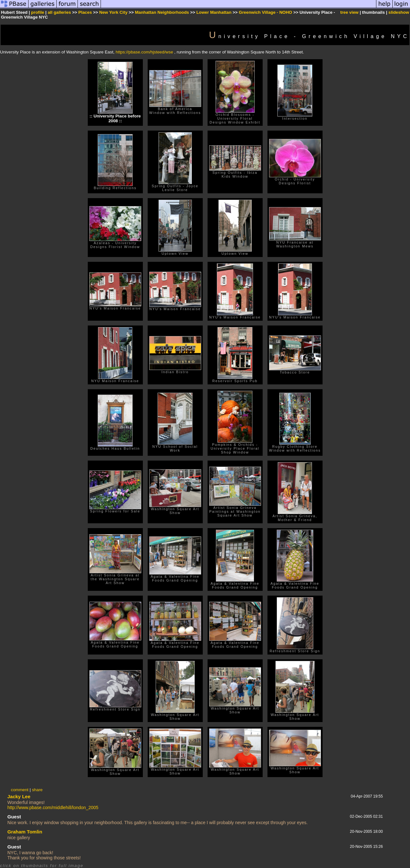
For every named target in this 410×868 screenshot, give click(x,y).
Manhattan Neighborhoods (162, 12)
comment (20, 790)
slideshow (399, 12)
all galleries (59, 12)
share (37, 790)
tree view (349, 12)
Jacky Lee (19, 796)
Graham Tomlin (25, 832)
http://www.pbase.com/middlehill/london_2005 (53, 808)
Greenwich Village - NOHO (266, 12)
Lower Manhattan (214, 12)
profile (38, 12)
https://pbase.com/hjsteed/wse (144, 52)
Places (85, 12)
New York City (113, 12)
